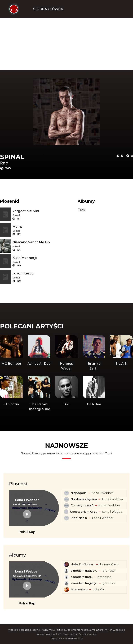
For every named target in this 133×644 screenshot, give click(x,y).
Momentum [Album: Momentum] (79, 589)
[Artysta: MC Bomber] (11, 353)
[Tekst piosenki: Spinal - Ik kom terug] (34, 273)
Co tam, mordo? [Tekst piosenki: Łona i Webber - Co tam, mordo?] (82, 505)
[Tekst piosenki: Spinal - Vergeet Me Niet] (34, 211)
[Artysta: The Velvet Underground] (39, 394)
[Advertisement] (66, 44)
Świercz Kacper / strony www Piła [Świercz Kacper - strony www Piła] (80, 634)
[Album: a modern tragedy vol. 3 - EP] (66, 571)
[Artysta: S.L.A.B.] (122, 353)
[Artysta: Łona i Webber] (27, 500)
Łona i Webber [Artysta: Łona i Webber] (102, 493)
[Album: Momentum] (66, 590)
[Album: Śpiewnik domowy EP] (27, 576)
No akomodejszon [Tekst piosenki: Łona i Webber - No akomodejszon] (84, 499)
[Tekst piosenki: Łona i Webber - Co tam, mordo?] (66, 506)
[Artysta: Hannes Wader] (66, 353)
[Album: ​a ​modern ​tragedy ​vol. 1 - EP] (66, 577)
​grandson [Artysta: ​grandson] (110, 571)
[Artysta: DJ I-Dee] (94, 394)
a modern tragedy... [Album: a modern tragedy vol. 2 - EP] (84, 583)
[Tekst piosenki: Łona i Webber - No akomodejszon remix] (27, 505)
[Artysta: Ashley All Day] (39, 353)
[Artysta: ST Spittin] (11, 394)
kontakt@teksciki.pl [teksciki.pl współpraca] (73, 638)
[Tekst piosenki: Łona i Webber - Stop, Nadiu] (66, 518)
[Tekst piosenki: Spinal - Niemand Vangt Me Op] (34, 242)
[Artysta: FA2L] (66, 394)
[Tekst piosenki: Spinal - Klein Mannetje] (34, 258)
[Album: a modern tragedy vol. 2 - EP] (66, 583)
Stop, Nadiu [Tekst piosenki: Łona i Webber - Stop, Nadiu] (79, 518)
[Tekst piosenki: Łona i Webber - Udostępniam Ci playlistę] (66, 512)
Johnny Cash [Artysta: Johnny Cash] (109, 564)
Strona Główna (48, 9)
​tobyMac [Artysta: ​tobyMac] (99, 589)
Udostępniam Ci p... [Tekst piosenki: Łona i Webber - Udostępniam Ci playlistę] (84, 512)
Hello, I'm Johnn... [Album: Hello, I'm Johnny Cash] (83, 564)
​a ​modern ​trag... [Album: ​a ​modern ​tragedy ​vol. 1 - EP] (81, 577)
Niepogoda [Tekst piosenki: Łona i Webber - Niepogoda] (79, 493)
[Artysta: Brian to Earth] (94, 353)
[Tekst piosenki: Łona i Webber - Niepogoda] (66, 493)
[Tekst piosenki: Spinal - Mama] (34, 227)
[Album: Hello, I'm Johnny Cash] (66, 565)
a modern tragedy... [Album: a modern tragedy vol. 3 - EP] (84, 571)
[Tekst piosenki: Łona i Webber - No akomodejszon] (66, 499)
